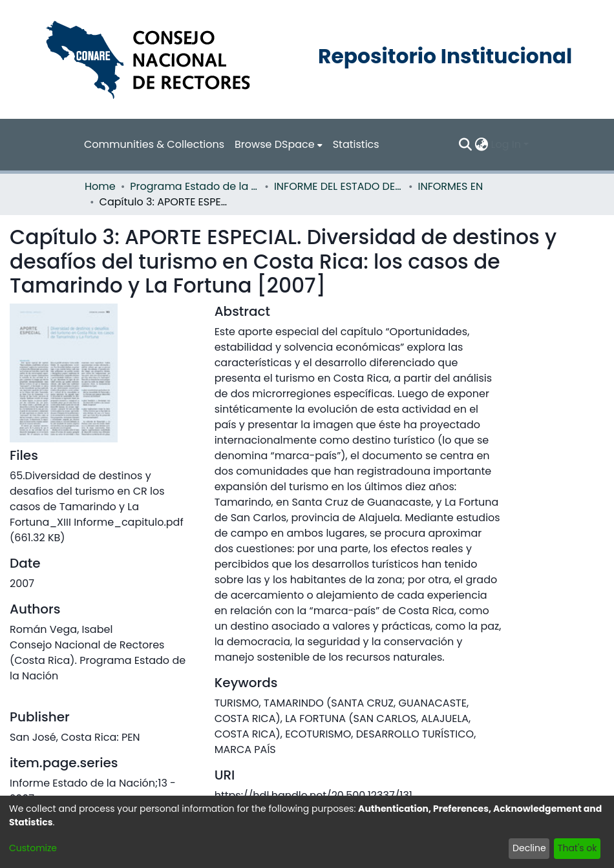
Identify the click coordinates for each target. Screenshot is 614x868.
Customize (33, 848)
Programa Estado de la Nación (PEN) (195, 186)
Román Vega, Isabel (61, 629)
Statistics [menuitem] (356, 144)
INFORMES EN (451, 186)
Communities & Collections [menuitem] (154, 144)
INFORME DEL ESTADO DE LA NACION (339, 186)
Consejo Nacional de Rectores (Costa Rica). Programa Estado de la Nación (98, 660)
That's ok (577, 848)
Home (100, 186)
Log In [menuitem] (506, 144)
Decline (529, 848)
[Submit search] (466, 145)
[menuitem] (279, 145)
